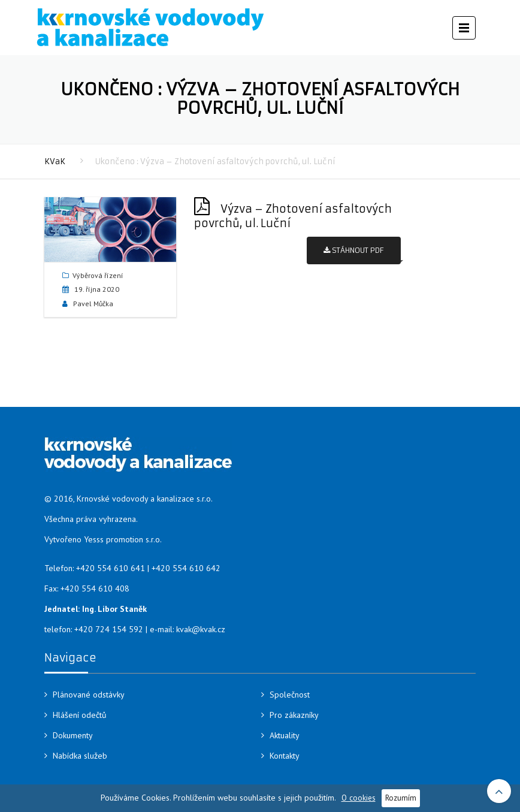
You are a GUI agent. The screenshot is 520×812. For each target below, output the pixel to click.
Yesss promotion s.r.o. (123, 539)
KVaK (55, 162)
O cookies (359, 798)
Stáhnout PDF (354, 250)
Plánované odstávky (89, 695)
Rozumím (401, 798)
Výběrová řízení (98, 275)
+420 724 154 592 (109, 629)
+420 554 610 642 (186, 568)
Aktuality (285, 735)
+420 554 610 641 (111, 568)
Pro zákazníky (294, 715)
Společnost (290, 695)
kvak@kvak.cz (201, 629)
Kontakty (285, 756)
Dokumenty (73, 735)
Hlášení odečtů (80, 715)
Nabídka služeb (80, 756)
